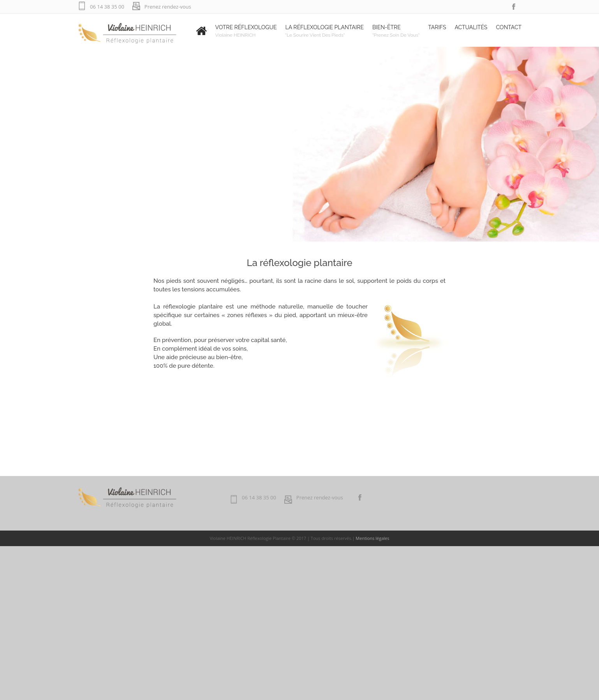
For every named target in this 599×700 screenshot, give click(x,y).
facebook (514, 7)
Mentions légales (372, 538)
